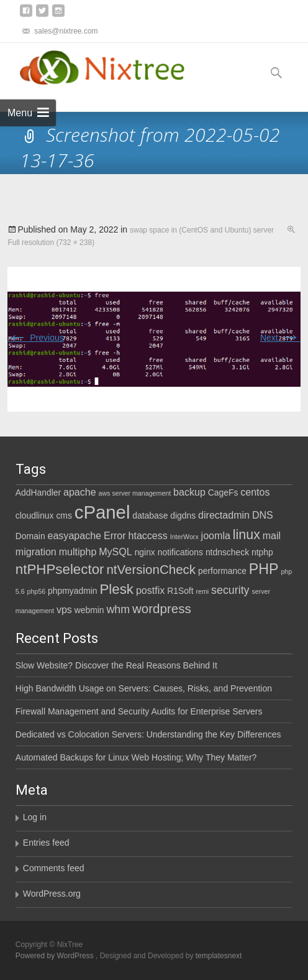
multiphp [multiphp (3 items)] (78, 552)
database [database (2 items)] (150, 515)
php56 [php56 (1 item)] (37, 591)
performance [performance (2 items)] (222, 571)
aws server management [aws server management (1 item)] (135, 493)
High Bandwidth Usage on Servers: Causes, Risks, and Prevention (144, 688)
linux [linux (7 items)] (247, 535)
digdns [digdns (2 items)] (183, 515)
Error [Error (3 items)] (115, 535)
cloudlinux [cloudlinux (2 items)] (35, 515)
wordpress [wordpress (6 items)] (162, 608)
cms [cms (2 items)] (64, 515)
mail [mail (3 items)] (272, 535)
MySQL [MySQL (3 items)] (115, 552)
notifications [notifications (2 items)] (180, 552)
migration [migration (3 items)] (36, 552)
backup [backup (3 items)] (189, 492)
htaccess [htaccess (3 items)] (148, 535)
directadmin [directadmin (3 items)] (224, 515)
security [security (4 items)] (230, 590)
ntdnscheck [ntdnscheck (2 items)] (227, 552)
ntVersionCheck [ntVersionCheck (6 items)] (151, 569)
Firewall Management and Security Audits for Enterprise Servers (139, 711)
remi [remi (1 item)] (202, 591)
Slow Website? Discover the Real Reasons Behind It (116, 665)
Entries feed (46, 843)
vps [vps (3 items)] (64, 609)
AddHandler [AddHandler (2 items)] (38, 492)
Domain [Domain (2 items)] (30, 536)
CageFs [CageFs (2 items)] (223, 492)
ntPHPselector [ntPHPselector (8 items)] (60, 569)
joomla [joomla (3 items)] (216, 535)
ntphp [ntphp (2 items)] (262, 552)
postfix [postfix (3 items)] (150, 590)
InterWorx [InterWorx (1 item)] (184, 537)
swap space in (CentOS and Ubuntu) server (202, 230)
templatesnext (219, 956)
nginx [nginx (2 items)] (145, 552)
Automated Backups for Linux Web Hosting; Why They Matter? (136, 757)
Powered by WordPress (56, 956)
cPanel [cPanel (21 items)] (102, 512)
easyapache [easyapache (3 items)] (75, 535)
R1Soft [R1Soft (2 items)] (180, 591)
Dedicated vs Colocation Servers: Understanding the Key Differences (148, 734)
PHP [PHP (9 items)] (264, 569)
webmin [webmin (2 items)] (89, 610)
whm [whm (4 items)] (118, 609)
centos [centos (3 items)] (255, 492)
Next (280, 338)
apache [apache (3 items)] (80, 492)
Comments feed (54, 868)
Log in (35, 817)
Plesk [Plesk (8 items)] (116, 589)
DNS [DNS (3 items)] (263, 515)
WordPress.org (52, 894)
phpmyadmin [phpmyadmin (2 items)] (72, 591)
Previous (35, 338)
